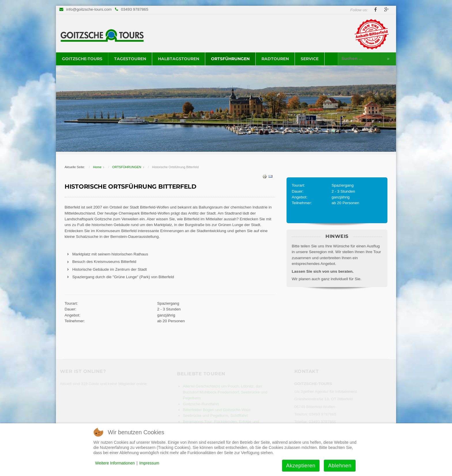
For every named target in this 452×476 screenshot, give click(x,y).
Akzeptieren (301, 466)
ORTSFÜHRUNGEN (230, 59)
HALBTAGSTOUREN (179, 59)
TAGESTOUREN (130, 59)
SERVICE (310, 59)
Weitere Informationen (115, 463)
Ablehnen (340, 466)
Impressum (149, 463)
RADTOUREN (275, 59)
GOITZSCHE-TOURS (82, 59)
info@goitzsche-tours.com (89, 9)
